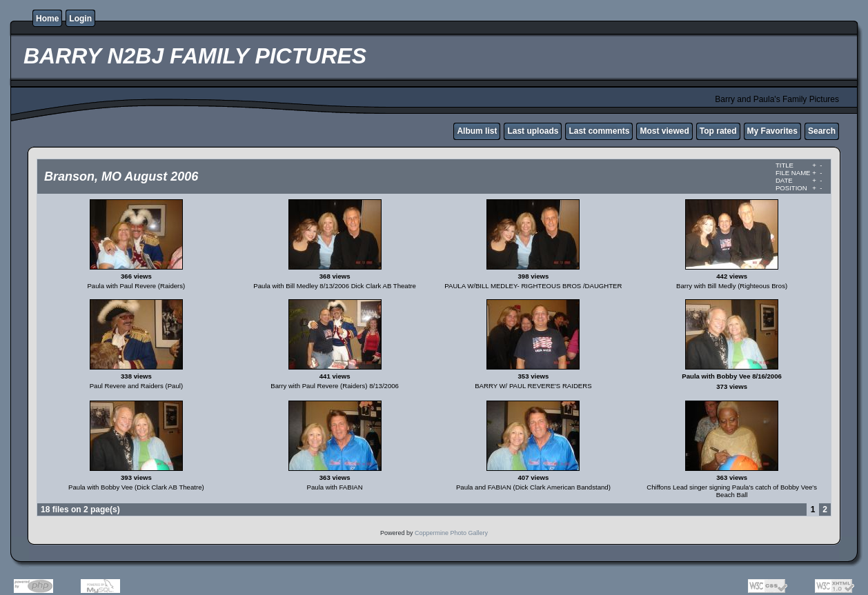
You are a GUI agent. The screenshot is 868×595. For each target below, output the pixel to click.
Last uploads (533, 131)
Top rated (718, 131)
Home (47, 19)
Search (822, 131)
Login (80, 19)
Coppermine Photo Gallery (451, 533)
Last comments (599, 131)
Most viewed (664, 131)
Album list (477, 131)
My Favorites (772, 131)
